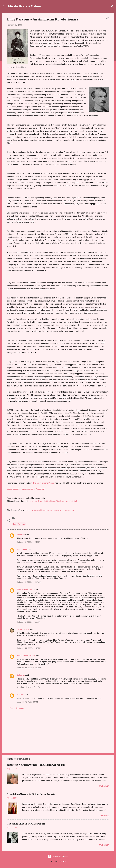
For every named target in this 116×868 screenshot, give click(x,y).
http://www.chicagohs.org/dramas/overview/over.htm (52, 510)
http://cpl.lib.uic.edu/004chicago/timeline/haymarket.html (53, 501)
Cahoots (21, 695)
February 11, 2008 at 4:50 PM (29, 668)
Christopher (22, 549)
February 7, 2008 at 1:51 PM (29, 542)
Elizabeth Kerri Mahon (24, 6)
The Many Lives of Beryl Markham (26, 824)
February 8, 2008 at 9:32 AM (29, 622)
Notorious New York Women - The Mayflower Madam (36, 765)
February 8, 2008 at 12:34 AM (29, 582)
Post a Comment (17, 708)
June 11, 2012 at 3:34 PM (27, 702)
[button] (107, 19)
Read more (104, 786)
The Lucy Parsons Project (44, 483)
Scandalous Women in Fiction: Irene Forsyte (31, 794)
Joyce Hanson (23, 629)
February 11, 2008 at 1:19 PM (29, 648)
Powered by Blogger (58, 856)
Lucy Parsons (19, 524)
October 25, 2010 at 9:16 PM (29, 687)
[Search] (112, 7)
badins (64, 861)
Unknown (21, 535)
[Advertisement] (58, 730)
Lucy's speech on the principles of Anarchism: (26, 489)
